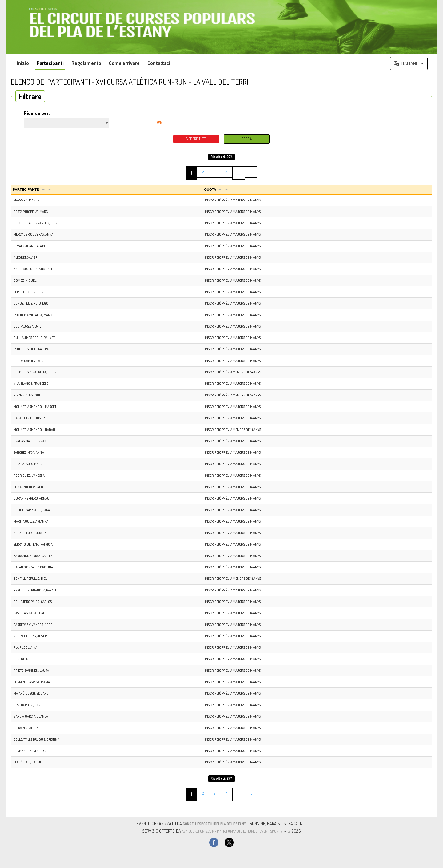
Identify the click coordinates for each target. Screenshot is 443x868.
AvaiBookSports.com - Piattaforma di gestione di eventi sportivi (232, 831)
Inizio (23, 63)
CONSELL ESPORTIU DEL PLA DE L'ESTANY (215, 824)
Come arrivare (124, 63)
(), (313, 824)
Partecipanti (50, 63)
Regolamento (86, 63)
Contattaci (159, 63)
